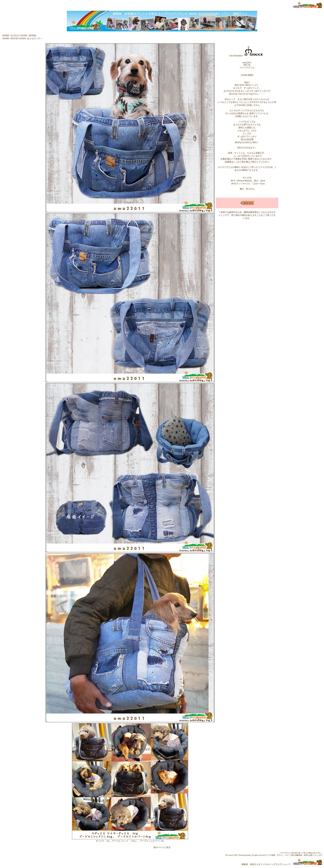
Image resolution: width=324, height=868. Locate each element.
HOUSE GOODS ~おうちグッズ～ (26, 38)
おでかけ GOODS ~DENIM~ (24, 35)
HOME (6, 35)
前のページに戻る (162, 847)
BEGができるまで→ (247, 148)
